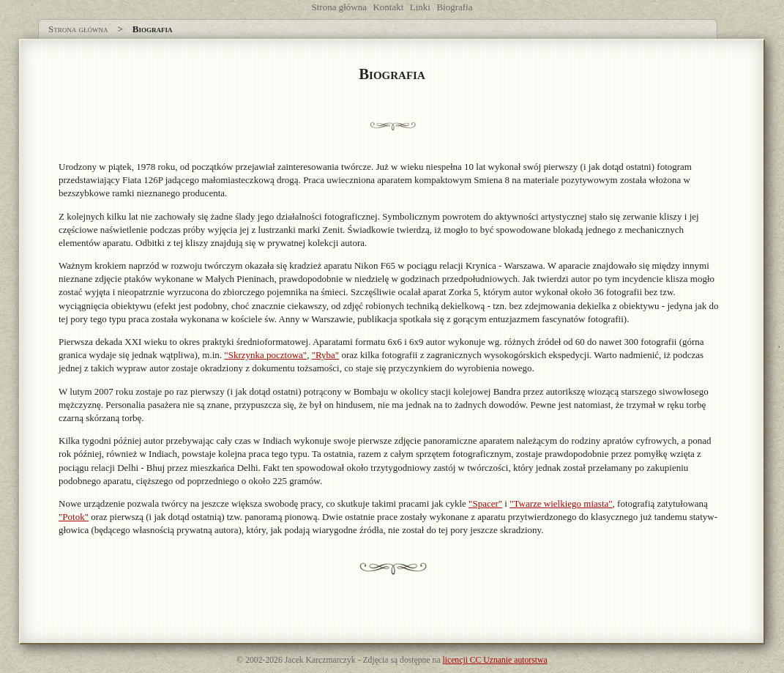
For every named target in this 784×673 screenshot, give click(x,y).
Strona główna (339, 7)
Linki (420, 7)
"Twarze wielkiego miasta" (561, 503)
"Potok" (74, 517)
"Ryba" (326, 355)
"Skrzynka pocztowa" (265, 355)
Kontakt (388, 7)
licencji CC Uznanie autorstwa (495, 660)
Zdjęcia (375, 660)
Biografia (454, 7)
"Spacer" (485, 503)
